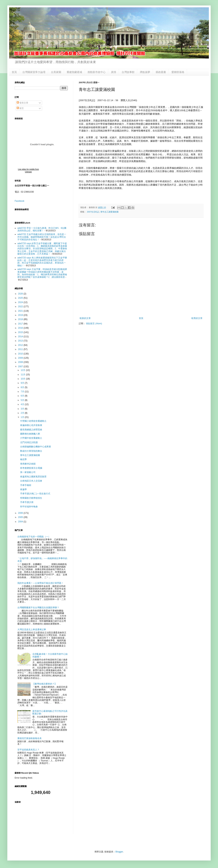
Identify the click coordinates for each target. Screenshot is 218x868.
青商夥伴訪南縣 (28, 464)
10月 (23, 379)
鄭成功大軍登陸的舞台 (31, 451)
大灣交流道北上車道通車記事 (32, 630)
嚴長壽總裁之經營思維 (31, 430)
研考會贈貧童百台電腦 (31, 468)
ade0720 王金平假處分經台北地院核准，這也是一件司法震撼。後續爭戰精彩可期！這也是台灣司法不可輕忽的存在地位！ (42, 237)
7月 (23, 392)
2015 (21, 332)
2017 (21, 324)
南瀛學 (23, 489)
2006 (21, 513)
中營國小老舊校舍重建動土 (33, 421)
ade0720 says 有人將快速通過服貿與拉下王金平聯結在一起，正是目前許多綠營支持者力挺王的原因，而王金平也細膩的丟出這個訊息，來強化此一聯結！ (42, 262)
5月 (23, 400)
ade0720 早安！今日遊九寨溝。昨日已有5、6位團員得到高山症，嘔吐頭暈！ (42, 229)
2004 (21, 522)
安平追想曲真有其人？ (28, 750)
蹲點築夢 (145, 72)
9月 (23, 383)
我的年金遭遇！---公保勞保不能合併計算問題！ (40, 583)
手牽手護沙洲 (27, 502)
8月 (23, 387)
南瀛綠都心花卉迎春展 (31, 425)
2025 (21, 298)
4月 (23, 404)
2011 (21, 349)
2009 (21, 358)
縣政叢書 (161, 72)
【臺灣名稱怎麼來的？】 (45, 684)
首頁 (14, 72)
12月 (23, 370)
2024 (21, 302)
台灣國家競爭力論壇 (34, 72)
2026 (21, 294)
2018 (21, 319)
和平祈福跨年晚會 (29, 507)
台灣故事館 (128, 72)
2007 (21, 367)
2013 (21, 341)
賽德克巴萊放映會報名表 (29, 738)
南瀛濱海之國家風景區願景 (33, 477)
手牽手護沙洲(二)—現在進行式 (35, 494)
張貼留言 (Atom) (94, 324)
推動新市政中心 (97, 72)
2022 (21, 307)
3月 (23, 409)
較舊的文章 (197, 318)
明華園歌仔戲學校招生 (31, 498)
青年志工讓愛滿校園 (109, 212)
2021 (21, 311)
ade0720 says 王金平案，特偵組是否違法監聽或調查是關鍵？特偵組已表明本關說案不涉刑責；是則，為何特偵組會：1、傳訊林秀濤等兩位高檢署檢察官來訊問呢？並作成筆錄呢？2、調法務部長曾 (42, 273)
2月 (23, 413)
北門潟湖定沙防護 (29, 442)
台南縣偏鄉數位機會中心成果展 (36, 447)
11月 (23, 375)
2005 (21, 517)
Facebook (20, 201)
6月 (23, 396)
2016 (21, 328)
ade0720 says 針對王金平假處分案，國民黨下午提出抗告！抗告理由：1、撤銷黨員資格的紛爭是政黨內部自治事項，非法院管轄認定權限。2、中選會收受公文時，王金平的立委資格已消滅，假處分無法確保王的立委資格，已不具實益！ (42, 249)
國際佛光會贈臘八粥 (30, 434)
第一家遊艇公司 (28, 472)
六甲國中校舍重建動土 (31, 438)
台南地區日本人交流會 (31, 481)
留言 (20, 108)
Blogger (119, 852)
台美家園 (56, 72)
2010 (21, 354)
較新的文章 (85, 318)
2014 (21, 337)
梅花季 (23, 459)
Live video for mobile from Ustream (28, 171)
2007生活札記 (93, 212)
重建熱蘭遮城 (74, 72)
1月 (23, 417)
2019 (21, 315)
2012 (21, 345)
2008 (21, 362)
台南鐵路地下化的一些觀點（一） (34, 537)
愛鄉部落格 (178, 72)
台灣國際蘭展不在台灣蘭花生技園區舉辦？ (38, 608)
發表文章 (22, 103)
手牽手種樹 (26, 485)
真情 (114, 72)
